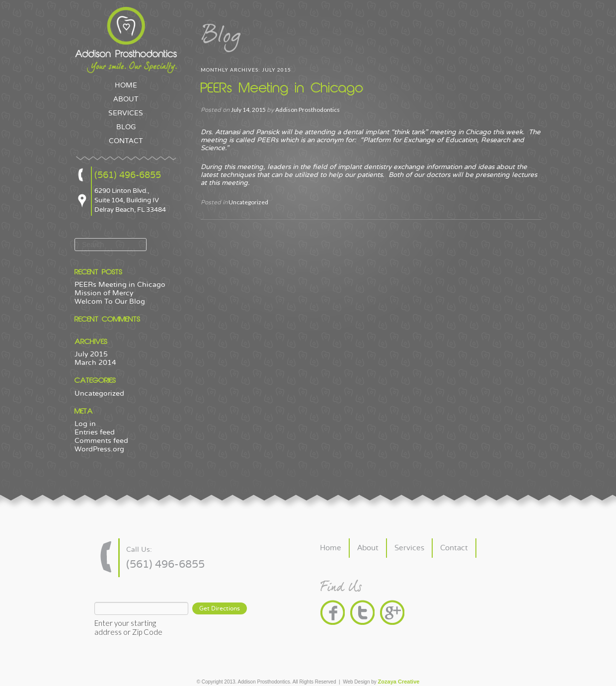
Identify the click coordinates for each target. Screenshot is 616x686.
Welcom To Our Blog (110, 301)
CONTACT (126, 141)
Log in (85, 424)
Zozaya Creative (399, 682)
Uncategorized (99, 393)
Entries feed (95, 432)
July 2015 (91, 354)
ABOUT (126, 99)
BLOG (126, 127)
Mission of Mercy (104, 293)
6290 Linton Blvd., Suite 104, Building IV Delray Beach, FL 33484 (130, 200)
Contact (454, 548)
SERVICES (126, 113)
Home (331, 548)
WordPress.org (99, 449)
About (368, 548)
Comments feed (101, 441)
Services (409, 548)
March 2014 (95, 363)
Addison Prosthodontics (308, 110)
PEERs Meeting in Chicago (120, 285)
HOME (126, 86)
